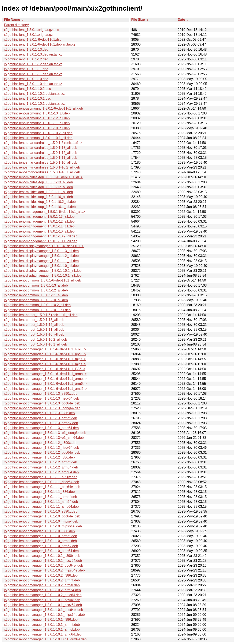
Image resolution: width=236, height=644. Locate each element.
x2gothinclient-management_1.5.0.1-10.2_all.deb (41, 236)
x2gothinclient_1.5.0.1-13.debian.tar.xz (33, 54)
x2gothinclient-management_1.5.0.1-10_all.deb (39, 231)
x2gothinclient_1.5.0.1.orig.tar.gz (28, 35)
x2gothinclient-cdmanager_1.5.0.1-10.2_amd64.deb (43, 595)
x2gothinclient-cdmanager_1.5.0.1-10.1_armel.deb (42, 629)
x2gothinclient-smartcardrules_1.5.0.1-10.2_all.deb (42, 167)
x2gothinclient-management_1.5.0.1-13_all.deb (39, 217)
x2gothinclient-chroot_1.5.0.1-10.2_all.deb (36, 339)
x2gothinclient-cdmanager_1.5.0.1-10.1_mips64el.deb (44, 615)
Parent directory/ (16, 25)
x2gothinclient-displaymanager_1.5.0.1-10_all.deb (41, 266)
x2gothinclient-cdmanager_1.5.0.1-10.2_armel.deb (42, 585)
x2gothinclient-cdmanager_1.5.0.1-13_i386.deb (39, 413)
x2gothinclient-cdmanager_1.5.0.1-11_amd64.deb (41, 507)
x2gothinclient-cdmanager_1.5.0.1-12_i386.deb (39, 457)
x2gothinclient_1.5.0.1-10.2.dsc (27, 89)
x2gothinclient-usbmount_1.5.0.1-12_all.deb (37, 118)
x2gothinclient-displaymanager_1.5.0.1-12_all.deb (41, 256)
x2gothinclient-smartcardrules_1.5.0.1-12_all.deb (41, 153)
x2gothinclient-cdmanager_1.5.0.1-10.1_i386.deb (41, 620)
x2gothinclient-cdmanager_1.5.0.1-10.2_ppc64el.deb (44, 565)
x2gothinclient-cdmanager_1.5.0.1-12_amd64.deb (41, 472)
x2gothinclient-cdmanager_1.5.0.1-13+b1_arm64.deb (44, 438)
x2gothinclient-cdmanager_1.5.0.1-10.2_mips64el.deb (44, 570)
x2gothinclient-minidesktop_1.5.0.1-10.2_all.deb (40, 202)
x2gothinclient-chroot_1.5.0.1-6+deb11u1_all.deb (41, 315)
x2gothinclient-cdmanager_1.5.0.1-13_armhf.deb (40, 418)
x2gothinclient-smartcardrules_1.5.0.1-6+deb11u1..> (43, 143)
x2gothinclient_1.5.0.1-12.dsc (26, 59)
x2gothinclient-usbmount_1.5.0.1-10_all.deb (37, 128)
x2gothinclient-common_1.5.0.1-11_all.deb (36, 295)
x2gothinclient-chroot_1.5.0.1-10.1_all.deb (36, 344)
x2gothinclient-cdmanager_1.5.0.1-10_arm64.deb (41, 546)
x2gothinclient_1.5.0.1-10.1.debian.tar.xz (34, 104)
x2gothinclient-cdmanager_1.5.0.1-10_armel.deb (40, 541)
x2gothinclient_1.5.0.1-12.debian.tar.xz (33, 64)
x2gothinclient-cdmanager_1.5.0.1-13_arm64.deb (41, 423)
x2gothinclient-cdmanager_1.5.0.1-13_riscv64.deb (42, 398)
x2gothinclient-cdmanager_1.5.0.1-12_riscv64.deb (42, 448)
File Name (12, 20)
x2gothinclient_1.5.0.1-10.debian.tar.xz (33, 84)
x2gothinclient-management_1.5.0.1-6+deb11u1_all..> (45, 212)
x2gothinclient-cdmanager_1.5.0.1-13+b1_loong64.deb (45, 433)
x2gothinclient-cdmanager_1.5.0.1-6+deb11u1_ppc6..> (45, 354)
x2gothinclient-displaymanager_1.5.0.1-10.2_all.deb (43, 271)
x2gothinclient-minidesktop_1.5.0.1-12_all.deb (38, 187)
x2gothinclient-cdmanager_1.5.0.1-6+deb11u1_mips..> (45, 359)
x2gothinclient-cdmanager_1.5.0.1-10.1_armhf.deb (42, 625)
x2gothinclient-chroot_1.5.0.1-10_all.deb (34, 334)
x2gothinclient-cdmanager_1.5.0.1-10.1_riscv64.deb (43, 605)
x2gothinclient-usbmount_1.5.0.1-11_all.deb (37, 123)
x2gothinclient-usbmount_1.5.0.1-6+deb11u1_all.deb (43, 108)
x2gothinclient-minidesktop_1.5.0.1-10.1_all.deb (40, 207)
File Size (138, 20)
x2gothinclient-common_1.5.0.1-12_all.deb (36, 290)
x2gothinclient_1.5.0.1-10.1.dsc (27, 98)
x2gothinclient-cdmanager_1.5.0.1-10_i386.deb (39, 531)
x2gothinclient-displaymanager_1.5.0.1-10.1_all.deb (43, 275)
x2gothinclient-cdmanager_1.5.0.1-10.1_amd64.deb (43, 634)
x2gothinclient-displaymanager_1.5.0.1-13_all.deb (41, 251)
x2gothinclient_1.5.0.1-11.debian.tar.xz (33, 74)
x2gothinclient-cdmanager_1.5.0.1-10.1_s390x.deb (42, 600)
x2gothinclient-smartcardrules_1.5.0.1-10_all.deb (41, 162)
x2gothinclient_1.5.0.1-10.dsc (26, 79)
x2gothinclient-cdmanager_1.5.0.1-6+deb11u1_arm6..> (45, 384)
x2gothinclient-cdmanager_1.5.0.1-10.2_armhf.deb (42, 580)
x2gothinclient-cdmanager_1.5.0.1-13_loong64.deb (42, 408)
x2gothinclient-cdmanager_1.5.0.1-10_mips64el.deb (43, 526)
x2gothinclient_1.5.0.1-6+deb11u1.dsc (33, 40)
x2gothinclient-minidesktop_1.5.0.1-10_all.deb (38, 197)
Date (182, 20)
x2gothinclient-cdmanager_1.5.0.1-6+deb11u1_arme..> (45, 379)
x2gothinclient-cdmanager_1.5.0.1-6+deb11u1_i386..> (45, 369)
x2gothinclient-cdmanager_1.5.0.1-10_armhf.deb (40, 536)
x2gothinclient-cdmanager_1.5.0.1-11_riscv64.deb (42, 482)
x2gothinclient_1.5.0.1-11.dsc (26, 69)
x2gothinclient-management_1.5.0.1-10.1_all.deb (41, 241)
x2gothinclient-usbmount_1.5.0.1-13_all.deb (37, 113)
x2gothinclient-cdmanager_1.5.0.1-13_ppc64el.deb (42, 403)
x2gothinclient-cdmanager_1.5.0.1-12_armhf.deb (40, 462)
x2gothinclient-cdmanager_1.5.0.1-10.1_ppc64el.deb (44, 610)
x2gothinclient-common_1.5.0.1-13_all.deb (36, 285)
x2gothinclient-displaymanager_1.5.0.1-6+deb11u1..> (44, 246)
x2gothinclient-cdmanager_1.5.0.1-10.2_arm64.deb (42, 590)
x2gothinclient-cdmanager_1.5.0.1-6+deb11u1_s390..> (45, 349)
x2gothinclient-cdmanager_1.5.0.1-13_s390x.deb (41, 394)
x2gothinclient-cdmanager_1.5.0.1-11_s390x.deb (41, 477)
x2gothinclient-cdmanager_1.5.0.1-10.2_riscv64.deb (43, 561)
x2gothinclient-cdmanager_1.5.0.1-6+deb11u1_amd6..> (46, 389)
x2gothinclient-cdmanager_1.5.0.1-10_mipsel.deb (41, 521)
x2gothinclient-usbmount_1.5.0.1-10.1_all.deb (38, 138)
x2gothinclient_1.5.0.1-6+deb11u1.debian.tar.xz (40, 44)
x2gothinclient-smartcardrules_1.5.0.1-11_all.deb (41, 158)
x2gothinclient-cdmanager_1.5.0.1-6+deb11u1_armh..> (45, 374)
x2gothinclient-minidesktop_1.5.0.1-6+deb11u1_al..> (43, 177)
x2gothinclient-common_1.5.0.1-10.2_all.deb (37, 305)
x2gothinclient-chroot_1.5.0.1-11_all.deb (34, 330)
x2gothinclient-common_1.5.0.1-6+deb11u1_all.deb (43, 280)
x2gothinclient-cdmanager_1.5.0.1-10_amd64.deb (41, 551)
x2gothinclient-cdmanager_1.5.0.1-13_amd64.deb (41, 428)
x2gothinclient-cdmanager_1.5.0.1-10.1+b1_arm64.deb (45, 639)
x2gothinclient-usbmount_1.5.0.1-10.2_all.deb (38, 133)
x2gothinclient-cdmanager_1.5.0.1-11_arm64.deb (41, 502)
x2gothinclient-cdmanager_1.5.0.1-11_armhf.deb (40, 497)
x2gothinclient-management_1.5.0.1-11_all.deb (39, 226)
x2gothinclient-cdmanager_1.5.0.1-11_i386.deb (39, 492)
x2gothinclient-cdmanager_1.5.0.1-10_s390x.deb (41, 511)
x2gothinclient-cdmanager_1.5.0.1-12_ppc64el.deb (42, 452)
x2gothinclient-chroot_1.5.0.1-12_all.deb (34, 325)
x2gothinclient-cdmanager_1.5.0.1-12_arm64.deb (41, 467)
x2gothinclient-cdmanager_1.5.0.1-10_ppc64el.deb (42, 516)
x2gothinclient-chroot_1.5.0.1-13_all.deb (34, 320)
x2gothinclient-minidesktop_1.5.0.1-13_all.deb (38, 182)
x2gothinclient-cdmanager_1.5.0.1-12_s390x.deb (41, 443)
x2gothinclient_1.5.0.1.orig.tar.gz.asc (32, 30)
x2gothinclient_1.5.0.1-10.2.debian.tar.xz (34, 94)
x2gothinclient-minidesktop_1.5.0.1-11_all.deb (38, 192)
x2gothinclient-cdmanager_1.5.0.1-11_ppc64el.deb (42, 487)
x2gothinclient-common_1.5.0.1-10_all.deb (36, 300)
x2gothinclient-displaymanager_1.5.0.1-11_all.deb (41, 261)
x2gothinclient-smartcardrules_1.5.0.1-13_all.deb (41, 148)
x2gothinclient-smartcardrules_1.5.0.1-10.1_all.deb (42, 172)
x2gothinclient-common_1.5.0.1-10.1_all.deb (37, 310)
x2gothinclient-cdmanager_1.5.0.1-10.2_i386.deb (41, 575)
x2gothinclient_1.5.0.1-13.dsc (26, 49)
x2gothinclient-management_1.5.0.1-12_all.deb (39, 221)
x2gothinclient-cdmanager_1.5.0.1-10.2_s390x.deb (42, 556)
